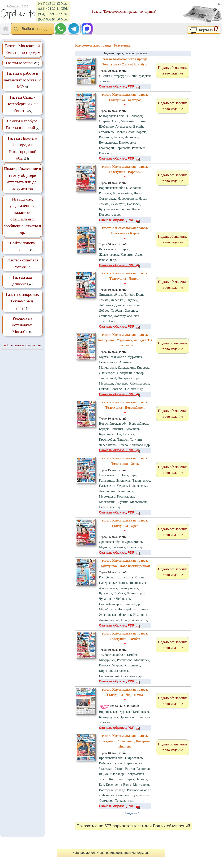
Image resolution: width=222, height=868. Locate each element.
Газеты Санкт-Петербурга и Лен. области (22, 104)
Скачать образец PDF (119, 86)
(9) (22, 80)
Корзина (204, 30)
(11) (22, 263)
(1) (22, 246)
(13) (22, 148)
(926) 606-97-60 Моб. (53, 19)
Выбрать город (32, 29)
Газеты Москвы (20, 63)
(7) (22, 124)
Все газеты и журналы (24, 345)
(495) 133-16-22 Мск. (53, 3)
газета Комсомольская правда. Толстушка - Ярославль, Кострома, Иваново (125, 741)
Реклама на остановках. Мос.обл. (22, 325)
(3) (22, 301)
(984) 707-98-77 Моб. (53, 14)
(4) (22, 281)
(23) (22, 63)
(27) (22, 104)
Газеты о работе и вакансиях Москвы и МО (22, 80)
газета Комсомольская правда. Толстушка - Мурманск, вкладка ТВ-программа (125, 340)
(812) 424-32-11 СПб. (53, 9)
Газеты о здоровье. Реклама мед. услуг (22, 301)
